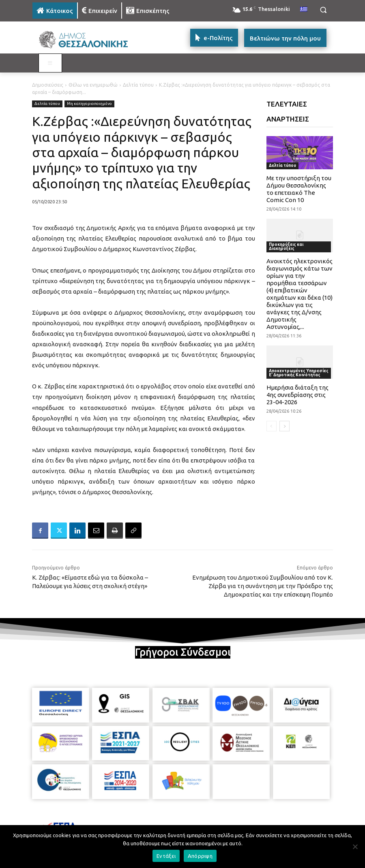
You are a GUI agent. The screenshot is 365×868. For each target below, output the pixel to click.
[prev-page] (272, 426)
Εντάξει (166, 856)
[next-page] (284, 426)
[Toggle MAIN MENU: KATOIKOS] (50, 63)
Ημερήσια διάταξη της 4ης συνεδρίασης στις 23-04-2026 (297, 395)
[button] (323, 10)
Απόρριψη (200, 856)
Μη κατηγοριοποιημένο (89, 104)
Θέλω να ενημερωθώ (93, 85)
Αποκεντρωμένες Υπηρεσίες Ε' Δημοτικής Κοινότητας (299, 373)
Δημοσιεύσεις (48, 85)
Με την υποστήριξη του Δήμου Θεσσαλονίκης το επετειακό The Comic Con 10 (299, 189)
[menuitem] (304, 10)
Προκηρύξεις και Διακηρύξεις (286, 246)
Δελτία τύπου (138, 85)
